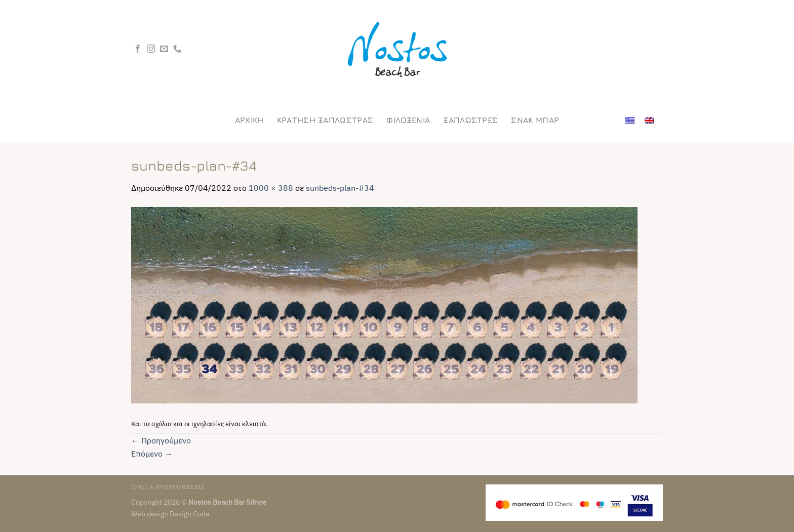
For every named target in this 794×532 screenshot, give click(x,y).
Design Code (190, 514)
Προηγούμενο (161, 440)
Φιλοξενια (408, 120)
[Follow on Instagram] (151, 49)
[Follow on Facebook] (138, 49)
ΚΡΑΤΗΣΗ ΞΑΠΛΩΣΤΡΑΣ (325, 120)
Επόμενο (152, 454)
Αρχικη (249, 120)
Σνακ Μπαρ (535, 120)
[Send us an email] (164, 49)
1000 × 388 (271, 188)
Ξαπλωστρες (470, 120)
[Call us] (177, 49)
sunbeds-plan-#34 (340, 188)
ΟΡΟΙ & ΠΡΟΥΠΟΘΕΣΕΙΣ (168, 486)
